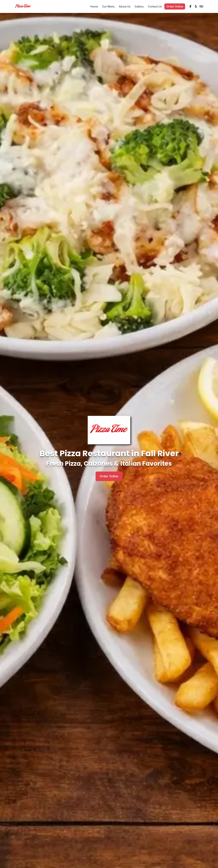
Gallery (139, 7)
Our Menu (108, 7)
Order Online (175, 7)
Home (94, 7)
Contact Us (155, 7)
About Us (125, 7)
